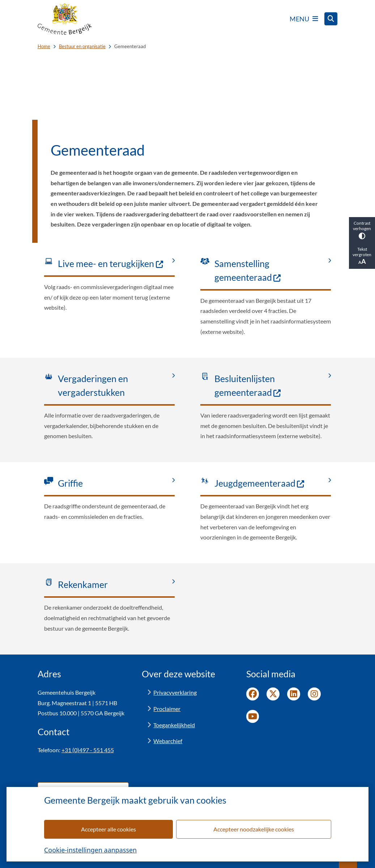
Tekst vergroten (362, 256)
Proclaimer (167, 709)
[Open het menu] (304, 19)
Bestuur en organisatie (82, 46)
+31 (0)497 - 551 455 (88, 750)
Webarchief (168, 741)
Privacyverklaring (175, 692)
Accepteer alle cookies (108, 829)
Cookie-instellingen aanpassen (90, 850)
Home (44, 46)
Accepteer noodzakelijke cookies (253, 829)
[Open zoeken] (331, 19)
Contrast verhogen (362, 230)
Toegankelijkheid (174, 725)
